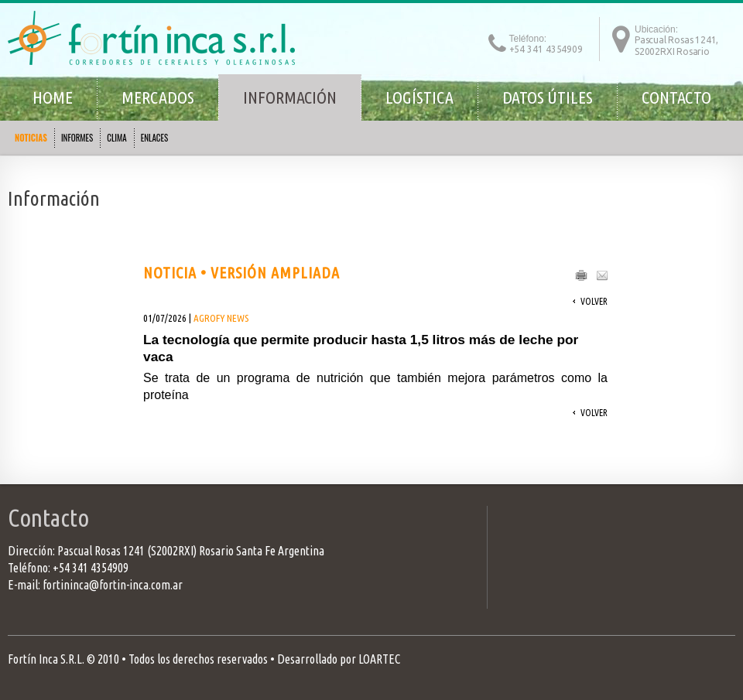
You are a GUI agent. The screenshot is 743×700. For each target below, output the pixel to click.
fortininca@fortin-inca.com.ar (113, 585)
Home (53, 97)
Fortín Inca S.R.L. (46, 659)
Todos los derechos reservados (198, 659)
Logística (419, 97)
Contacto (676, 97)
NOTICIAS (31, 138)
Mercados (158, 97)
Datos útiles (548, 97)
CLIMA (116, 138)
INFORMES (77, 138)
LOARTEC (379, 659)
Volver (594, 301)
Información (290, 97)
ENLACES (154, 138)
